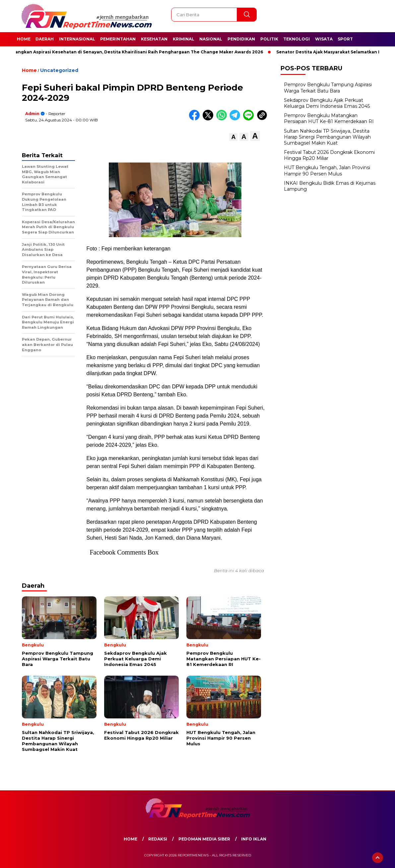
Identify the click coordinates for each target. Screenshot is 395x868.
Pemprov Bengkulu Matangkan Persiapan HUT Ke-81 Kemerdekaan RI (329, 118)
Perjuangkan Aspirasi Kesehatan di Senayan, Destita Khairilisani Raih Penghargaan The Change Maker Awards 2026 (136, 52)
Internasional (77, 39)
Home (24, 39)
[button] (233, 137)
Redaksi (158, 839)
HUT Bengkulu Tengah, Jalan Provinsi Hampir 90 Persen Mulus (327, 170)
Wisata (324, 39)
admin (32, 114)
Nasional (211, 39)
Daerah (45, 39)
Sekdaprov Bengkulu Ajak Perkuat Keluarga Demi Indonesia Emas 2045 (327, 103)
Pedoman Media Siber (204, 839)
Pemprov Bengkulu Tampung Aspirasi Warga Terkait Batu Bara (328, 88)
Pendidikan (241, 39)
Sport (345, 39)
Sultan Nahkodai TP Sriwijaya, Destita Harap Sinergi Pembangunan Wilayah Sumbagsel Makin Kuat (327, 137)
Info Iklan (254, 839)
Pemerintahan (118, 39)
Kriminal (184, 39)
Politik (269, 39)
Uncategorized (59, 70)
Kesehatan (154, 39)
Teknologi (296, 39)
